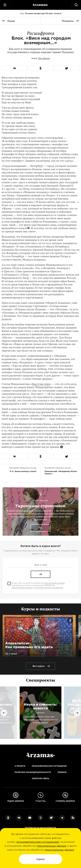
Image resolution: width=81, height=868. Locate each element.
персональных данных (52, 846)
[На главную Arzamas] (40, 5)
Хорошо (40, 859)
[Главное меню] (5, 5)
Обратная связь (40, 778)
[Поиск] (76, 5)
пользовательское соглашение (49, 588)
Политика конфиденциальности (33, 772)
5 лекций (13, 654)
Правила (62, 772)
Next (77, 636)
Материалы (68, 21)
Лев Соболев (44, 58)
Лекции (11, 21)
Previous (4, 713)
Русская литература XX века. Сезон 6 (41, 13)
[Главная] (40, 755)
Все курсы (39, 666)
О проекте (20, 766)
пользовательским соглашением (38, 842)
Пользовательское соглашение (49, 766)
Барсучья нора (41, 384)
